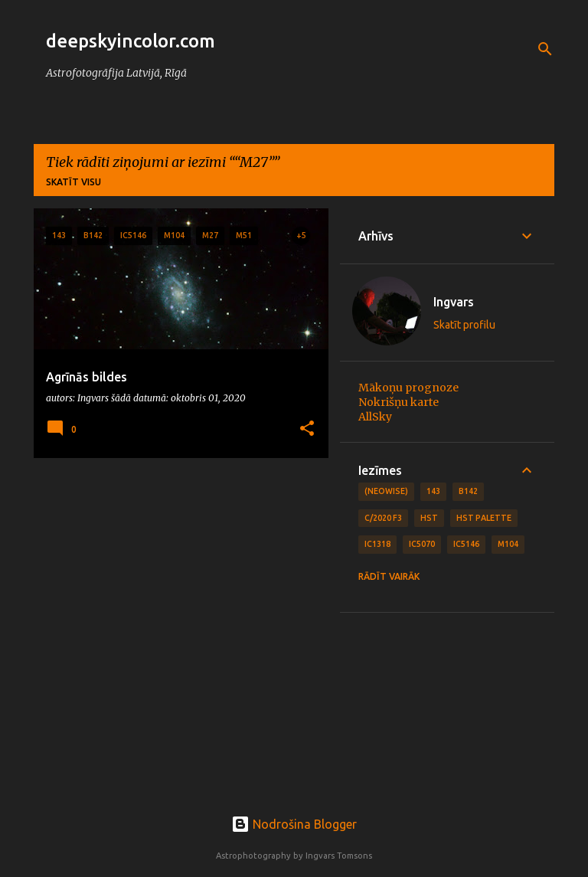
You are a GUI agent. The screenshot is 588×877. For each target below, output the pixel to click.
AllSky (375, 417)
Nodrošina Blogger (294, 824)
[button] (307, 429)
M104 (508, 544)
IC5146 (466, 544)
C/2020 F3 (383, 518)
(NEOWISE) (386, 491)
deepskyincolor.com (131, 41)
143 (433, 491)
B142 (468, 491)
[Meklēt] (545, 49)
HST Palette (484, 518)
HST (429, 518)
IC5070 (422, 544)
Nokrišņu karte (399, 402)
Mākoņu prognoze (408, 388)
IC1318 (377, 544)
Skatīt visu (73, 182)
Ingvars (454, 302)
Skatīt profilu (464, 325)
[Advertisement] (175, 577)
